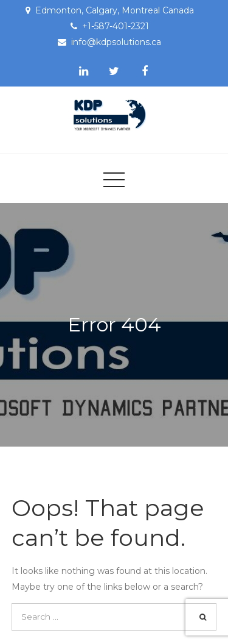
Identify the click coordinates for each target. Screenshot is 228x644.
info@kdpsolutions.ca (116, 42)
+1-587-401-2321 (116, 26)
